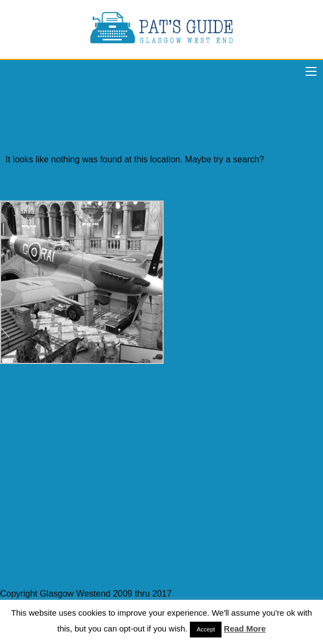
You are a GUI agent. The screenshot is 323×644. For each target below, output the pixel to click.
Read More (245, 628)
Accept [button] (206, 629)
